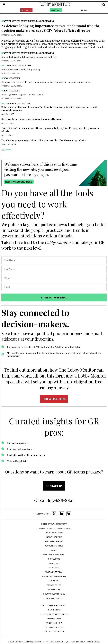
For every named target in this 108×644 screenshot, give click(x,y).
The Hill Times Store (54, 632)
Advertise (54, 563)
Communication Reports (17, 66)
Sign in (54, 550)
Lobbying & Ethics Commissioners (54, 528)
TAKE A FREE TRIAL (54, 399)
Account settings (54, 546)
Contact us (54, 486)
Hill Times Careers (54, 627)
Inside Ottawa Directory (54, 524)
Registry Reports (54, 533)
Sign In (84, 10)
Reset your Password (54, 555)
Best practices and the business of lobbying (29, 21)
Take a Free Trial (54, 572)
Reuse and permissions (54, 576)
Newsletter (54, 590)
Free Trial (56, 10)
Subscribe (26, 10)
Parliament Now (54, 623)
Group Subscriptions (54, 594)
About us (54, 581)
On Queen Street (54, 541)
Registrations (12, 78)
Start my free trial (54, 297)
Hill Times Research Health (54, 614)
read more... (7, 150)
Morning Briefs (54, 598)
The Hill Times (54, 619)
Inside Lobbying (54, 537)
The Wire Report (54, 610)
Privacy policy (54, 585)
